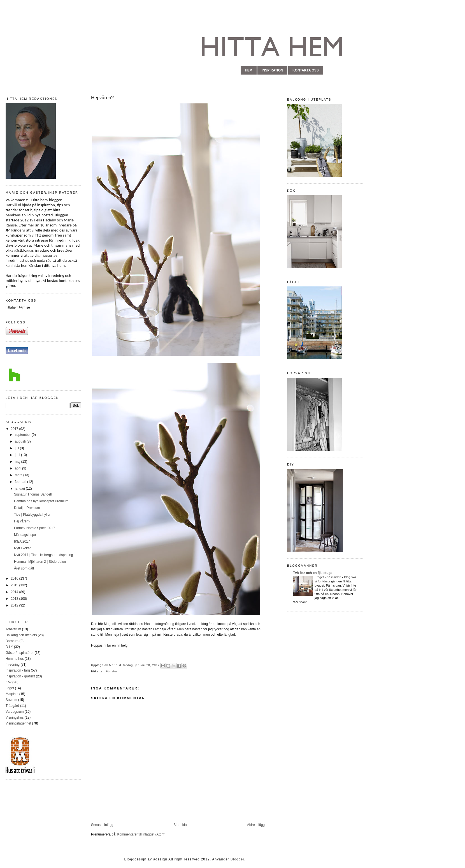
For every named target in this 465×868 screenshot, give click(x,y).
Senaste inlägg (102, 825)
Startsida (180, 825)
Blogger (237, 859)
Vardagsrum (15, 712)
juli (17, 448)
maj (18, 462)
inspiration (272, 70)
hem (249, 70)
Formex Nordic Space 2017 (34, 528)
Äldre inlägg (256, 825)
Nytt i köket (22, 548)
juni (18, 455)
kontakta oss (306, 70)
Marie (114, 666)
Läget (10, 688)
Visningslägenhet (18, 723)
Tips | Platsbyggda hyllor (32, 515)
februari (21, 482)
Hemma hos (15, 659)
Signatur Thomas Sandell (33, 494)
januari (20, 489)
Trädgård (12, 706)
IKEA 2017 (22, 541)
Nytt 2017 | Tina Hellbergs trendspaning (44, 555)
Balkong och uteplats (21, 635)
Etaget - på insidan (328, 577)
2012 (15, 605)
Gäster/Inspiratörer (20, 653)
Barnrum (12, 641)
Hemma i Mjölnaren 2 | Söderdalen (40, 562)
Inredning (13, 665)
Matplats (12, 694)
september (23, 435)
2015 (15, 585)
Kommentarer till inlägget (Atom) (141, 834)
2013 (15, 599)
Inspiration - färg (18, 670)
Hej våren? (22, 521)
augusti (21, 441)
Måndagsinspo (25, 535)
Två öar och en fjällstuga (313, 573)
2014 (15, 592)
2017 (15, 429)
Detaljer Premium (27, 508)
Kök (9, 682)
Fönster (112, 671)
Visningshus (15, 717)
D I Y (9, 647)
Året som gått (24, 568)
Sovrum (11, 700)
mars (19, 475)
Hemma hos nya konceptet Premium (41, 501)
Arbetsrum (13, 629)
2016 (15, 578)
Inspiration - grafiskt (20, 676)
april (18, 468)
